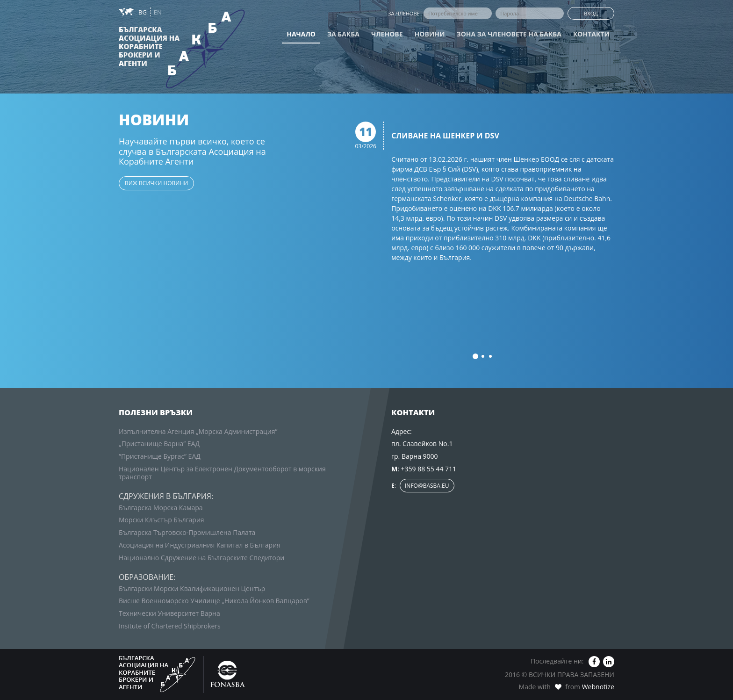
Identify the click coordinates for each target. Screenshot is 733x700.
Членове (387, 34)
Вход (591, 13)
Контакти (591, 34)
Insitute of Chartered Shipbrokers (170, 626)
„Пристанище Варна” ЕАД (159, 444)
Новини (430, 34)
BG (143, 12)
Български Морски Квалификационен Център (192, 588)
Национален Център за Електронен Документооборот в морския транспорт (222, 473)
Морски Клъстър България (162, 520)
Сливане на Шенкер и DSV (445, 136)
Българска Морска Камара (161, 508)
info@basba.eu (427, 486)
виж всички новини (156, 183)
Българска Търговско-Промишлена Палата (187, 532)
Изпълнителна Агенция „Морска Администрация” (198, 431)
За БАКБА (343, 34)
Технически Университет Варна (169, 613)
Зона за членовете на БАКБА (509, 34)
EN (158, 12)
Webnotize (598, 687)
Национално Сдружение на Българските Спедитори (201, 558)
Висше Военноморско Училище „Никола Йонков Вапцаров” (214, 601)
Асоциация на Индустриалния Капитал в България (200, 545)
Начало (301, 34)
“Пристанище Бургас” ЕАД (160, 456)
